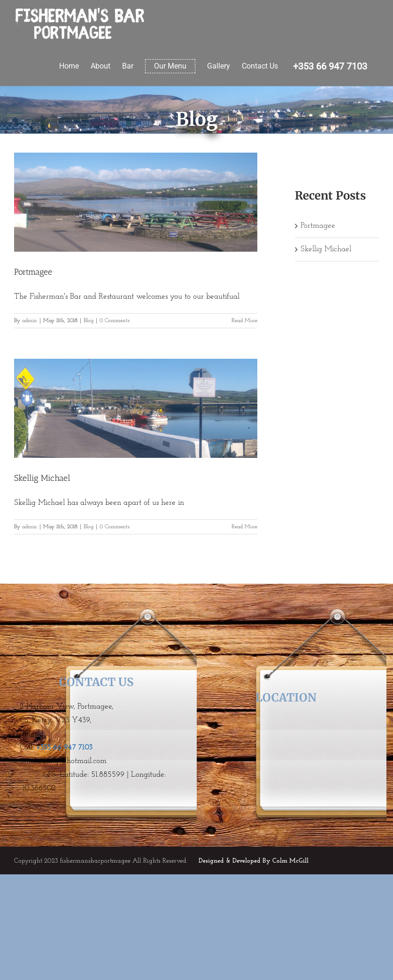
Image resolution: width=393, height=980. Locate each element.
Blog (89, 321)
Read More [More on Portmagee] (244, 321)
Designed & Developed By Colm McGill (254, 861)
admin (30, 321)
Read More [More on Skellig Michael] (244, 527)
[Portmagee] (136, 202)
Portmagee (33, 272)
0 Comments (115, 321)
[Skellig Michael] (136, 408)
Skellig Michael (42, 478)
